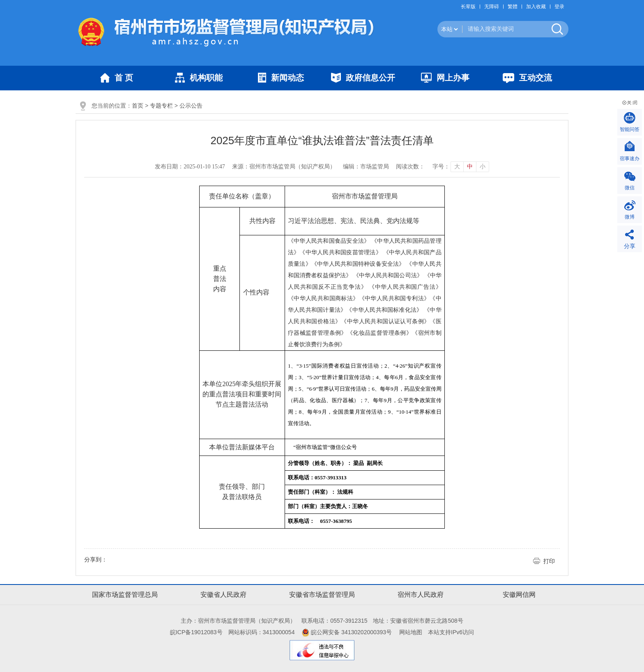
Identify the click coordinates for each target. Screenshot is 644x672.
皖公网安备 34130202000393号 (347, 632)
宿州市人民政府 (421, 595)
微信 (630, 188)
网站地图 (411, 632)
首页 (138, 106)
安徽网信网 (519, 595)
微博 (630, 217)
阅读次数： (410, 167)
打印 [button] (549, 561)
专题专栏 (161, 106)
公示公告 (191, 106)
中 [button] (470, 167)
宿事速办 (630, 159)
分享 (630, 246)
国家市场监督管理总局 (125, 595)
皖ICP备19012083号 (196, 632)
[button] (470, 7)
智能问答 (630, 129)
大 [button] (457, 167)
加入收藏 (536, 7)
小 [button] (483, 167)
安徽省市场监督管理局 (322, 595)
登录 (559, 7)
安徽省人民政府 (223, 595)
